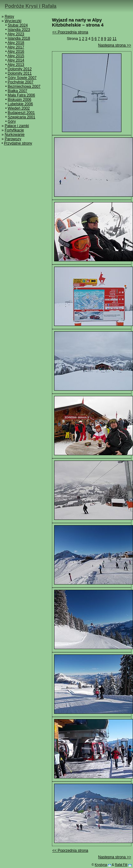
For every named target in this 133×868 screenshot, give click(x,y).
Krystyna (101, 865)
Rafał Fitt (121, 865)
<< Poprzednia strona (70, 32)
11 (114, 39)
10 (109, 39)
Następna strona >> (115, 45)
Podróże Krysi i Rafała (31, 6)
